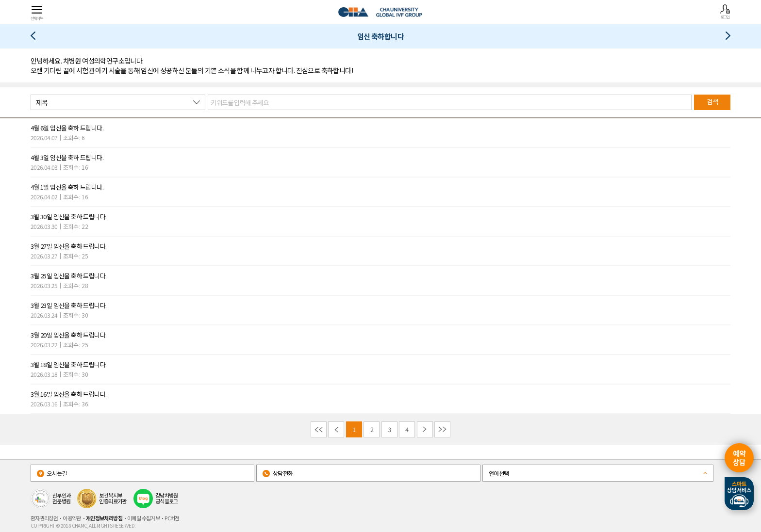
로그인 (725, 12)
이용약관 (72, 518)
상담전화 (278, 473)
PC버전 (172, 518)
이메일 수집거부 (143, 518)
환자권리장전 (44, 518)
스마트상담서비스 (739, 494)
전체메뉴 (37, 12)
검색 (712, 102)
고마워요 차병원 (724, 38)
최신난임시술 (37, 38)
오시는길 (52, 473)
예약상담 (739, 458)
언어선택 (499, 473)
